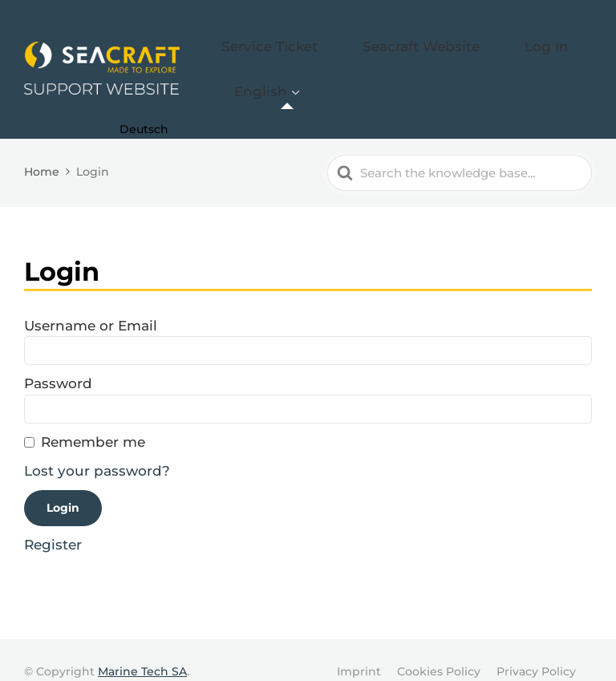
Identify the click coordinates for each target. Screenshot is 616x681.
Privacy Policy (536, 647)
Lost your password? (97, 448)
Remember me (93, 419)
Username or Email (91, 302)
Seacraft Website (404, 45)
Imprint (359, 647)
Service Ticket (286, 45)
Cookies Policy (439, 647)
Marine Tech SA (142, 647)
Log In (500, 45)
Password (58, 360)
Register (53, 521)
